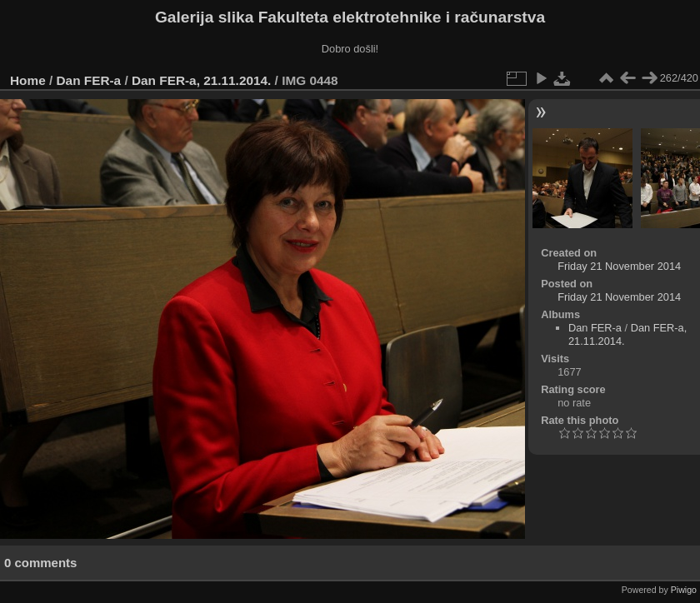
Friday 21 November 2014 (619, 266)
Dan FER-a (89, 80)
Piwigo (684, 590)
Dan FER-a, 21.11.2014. (201, 80)
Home (28, 80)
